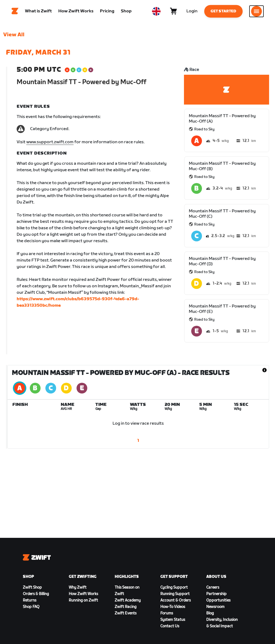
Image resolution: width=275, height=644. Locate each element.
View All (14, 36)
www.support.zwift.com (50, 144)
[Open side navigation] (256, 12)
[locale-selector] (156, 12)
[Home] (15, 12)
